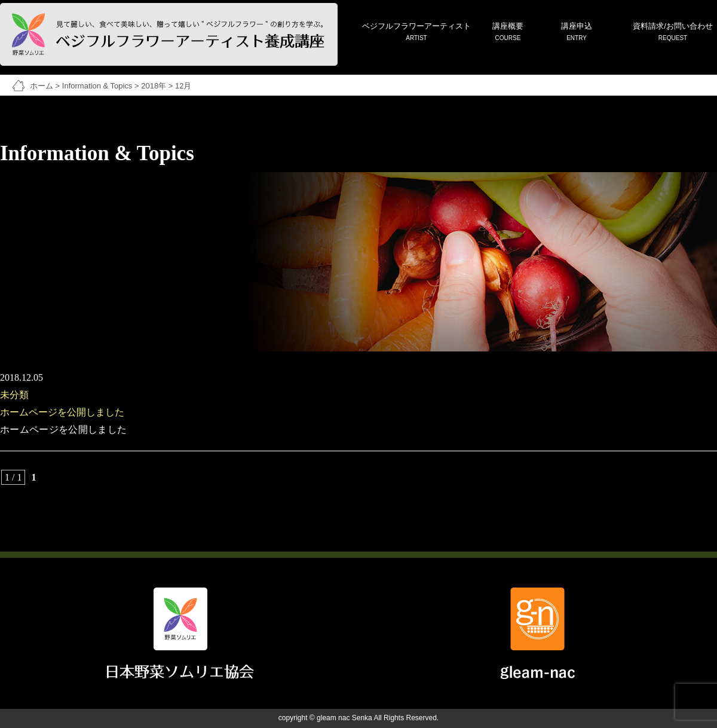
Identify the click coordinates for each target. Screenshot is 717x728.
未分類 (14, 395)
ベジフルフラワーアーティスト (416, 33)
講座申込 (577, 33)
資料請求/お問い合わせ (673, 33)
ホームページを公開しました (62, 412)
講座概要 (508, 33)
